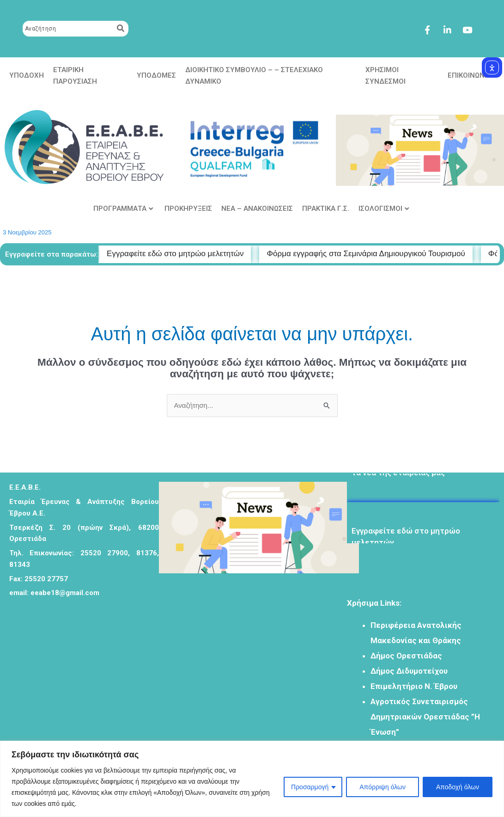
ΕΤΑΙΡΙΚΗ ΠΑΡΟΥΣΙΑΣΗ (75, 76)
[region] (252, 779)
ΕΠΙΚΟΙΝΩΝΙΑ (469, 75)
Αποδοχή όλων (458, 787)
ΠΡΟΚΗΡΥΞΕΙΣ (188, 209)
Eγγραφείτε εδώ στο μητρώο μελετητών (406, 540)
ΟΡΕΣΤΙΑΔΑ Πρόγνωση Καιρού (234, 640)
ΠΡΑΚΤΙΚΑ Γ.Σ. (326, 209)
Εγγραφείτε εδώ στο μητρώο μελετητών (188, 254)
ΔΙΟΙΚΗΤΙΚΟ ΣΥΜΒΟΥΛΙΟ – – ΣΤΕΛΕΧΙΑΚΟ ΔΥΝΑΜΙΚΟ (254, 76)
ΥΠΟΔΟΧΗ (27, 75)
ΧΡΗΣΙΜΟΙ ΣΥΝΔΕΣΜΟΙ (386, 76)
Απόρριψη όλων (383, 787)
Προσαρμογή (310, 787)
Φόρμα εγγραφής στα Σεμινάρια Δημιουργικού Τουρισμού (379, 254)
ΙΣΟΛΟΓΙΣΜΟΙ (384, 209)
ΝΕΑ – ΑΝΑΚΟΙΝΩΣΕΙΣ (257, 209)
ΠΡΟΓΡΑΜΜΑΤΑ (123, 209)
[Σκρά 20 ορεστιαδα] (69, 686)
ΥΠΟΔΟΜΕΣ (156, 75)
